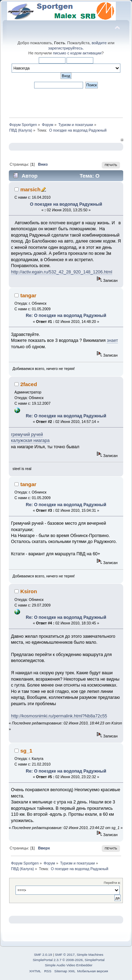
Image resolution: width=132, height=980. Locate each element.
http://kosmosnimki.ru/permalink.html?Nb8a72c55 (59, 716)
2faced (29, 384)
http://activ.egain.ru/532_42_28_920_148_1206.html (61, 272)
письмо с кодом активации (77, 53)
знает (112, 340)
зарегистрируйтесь (65, 48)
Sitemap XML (65, 971)
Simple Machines (90, 955)
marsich (30, 189)
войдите (99, 43)
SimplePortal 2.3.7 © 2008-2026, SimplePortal (69, 960)
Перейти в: (112, 883)
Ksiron (29, 591)
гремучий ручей (27, 435)
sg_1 (26, 751)
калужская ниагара (30, 441)
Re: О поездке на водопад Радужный (66, 316)
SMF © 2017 (65, 955)
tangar (29, 295)
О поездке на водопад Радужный (66, 204)
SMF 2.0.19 (43, 955)
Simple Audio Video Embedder (68, 965)
